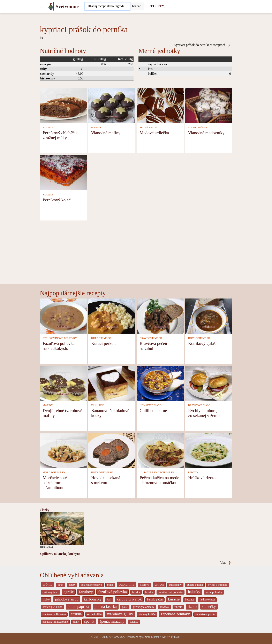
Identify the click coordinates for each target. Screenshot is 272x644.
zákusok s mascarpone (55, 622)
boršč (110, 585)
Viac (226, 563)
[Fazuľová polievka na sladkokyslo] (63, 316)
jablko (46, 600)
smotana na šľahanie (54, 614)
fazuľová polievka (112, 592)
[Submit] (137, 6)
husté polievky (214, 592)
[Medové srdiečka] (160, 105)
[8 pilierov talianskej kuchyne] (62, 528)
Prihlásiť (176, 637)
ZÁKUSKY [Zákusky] (97, 405)
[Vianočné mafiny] (112, 105)
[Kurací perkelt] (112, 316)
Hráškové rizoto (202, 478)
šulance (134, 622)
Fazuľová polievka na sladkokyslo (59, 346)
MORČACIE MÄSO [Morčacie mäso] (54, 472)
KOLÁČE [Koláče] (48, 127)
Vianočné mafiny (106, 133)
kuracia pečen (155, 600)
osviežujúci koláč (52, 607)
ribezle (178, 607)
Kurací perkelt (104, 343)
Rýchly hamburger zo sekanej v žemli (204, 413)
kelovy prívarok (129, 599)
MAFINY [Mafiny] (96, 127)
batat (61, 585)
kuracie (174, 599)
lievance (190, 600)
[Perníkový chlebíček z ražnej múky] (63, 105)
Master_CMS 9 (160, 637)
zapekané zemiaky (175, 614)
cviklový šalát (50, 592)
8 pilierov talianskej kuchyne (60, 554)
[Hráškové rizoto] (209, 450)
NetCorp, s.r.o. (117, 637)
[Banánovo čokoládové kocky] (112, 383)
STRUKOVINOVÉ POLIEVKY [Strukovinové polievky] (60, 338)
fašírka (136, 592)
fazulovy (86, 592)
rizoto (192, 607)
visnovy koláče (147, 614)
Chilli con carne (153, 410)
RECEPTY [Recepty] (156, 6)
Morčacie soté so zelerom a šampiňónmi (55, 483)
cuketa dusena (195, 585)
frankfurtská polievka (171, 592)
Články (45, 510)
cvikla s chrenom (218, 585)
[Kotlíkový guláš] (209, 316)
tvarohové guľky (120, 614)
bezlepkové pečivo (91, 585)
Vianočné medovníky (206, 133)
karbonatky (93, 599)
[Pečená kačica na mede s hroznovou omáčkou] (160, 450)
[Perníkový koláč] (63, 172)
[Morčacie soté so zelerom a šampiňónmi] (63, 450)
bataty (72, 585)
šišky (76, 622)
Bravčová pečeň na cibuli (153, 346)
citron (159, 584)
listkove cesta (207, 600)
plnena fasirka (106, 607)
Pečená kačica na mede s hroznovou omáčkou (159, 480)
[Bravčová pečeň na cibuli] (160, 316)
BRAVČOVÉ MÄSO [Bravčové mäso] (151, 338)
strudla (76, 614)
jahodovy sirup (67, 599)
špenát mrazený (112, 621)
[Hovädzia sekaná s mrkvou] (112, 450)
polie (125, 607)
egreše (69, 592)
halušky (194, 592)
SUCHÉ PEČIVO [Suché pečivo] (149, 127)
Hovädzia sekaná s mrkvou (106, 480)
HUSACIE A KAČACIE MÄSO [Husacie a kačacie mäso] (157, 472)
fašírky (149, 592)
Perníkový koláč (57, 200)
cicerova (144, 585)
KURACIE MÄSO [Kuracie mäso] (101, 338)
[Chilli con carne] (160, 383)
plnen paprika (78, 607)
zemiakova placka (205, 614)
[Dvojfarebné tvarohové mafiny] (63, 383)
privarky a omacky (143, 607)
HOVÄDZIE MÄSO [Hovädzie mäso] (199, 338)
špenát (89, 621)
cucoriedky (175, 585)
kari (109, 600)
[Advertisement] (136, 253)
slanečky (209, 607)
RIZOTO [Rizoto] (193, 472)
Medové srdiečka (154, 133)
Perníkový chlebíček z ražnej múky (60, 135)
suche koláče (94, 614)
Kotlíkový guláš (202, 343)
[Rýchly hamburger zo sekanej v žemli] (209, 383)
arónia (47, 584)
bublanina (127, 584)
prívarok (164, 607)
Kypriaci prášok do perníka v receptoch (202, 45)
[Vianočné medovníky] (209, 105)
